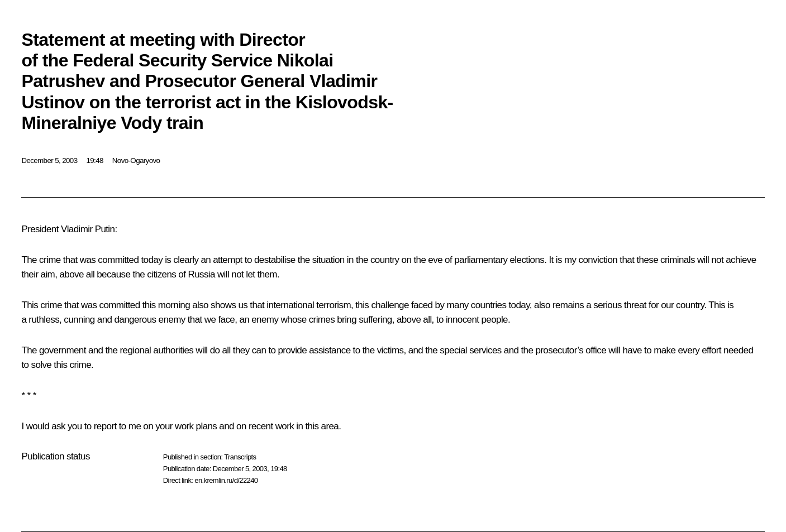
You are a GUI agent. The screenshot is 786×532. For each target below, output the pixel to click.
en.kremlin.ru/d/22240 (226, 480)
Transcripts (240, 457)
